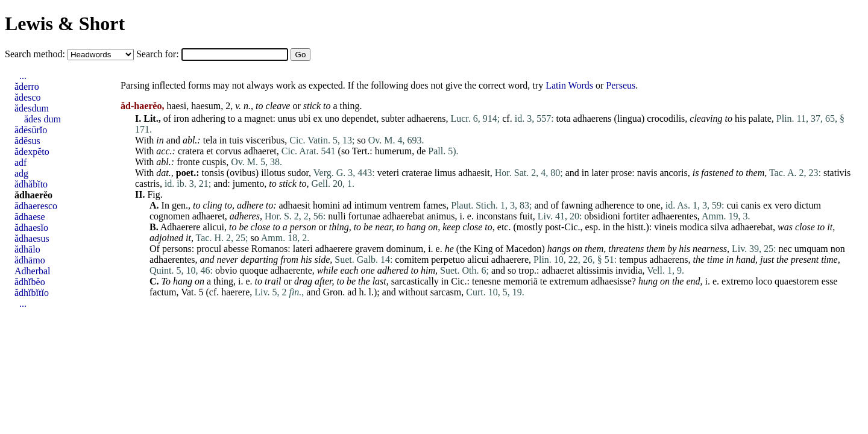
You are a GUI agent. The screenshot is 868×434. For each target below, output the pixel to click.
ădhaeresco (36, 206)
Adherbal (33, 271)
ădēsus (27, 141)
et (210, 151)
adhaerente (291, 270)
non (838, 249)
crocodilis (666, 118)
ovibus (243, 173)
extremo (737, 281)
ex (318, 118)
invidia (629, 270)
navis (647, 173)
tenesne (486, 281)
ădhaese (30, 217)
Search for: (159, 54)
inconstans (497, 216)
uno (332, 118)
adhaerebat (404, 216)
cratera (191, 151)
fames (435, 205)
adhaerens (427, 118)
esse (830, 281)
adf (20, 162)
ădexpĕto (32, 152)
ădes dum (42, 119)
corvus (229, 151)
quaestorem (797, 281)
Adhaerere (181, 227)
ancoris (673, 173)
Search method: (36, 54)
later (600, 173)
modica (693, 227)
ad (347, 205)
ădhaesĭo (31, 228)
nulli (337, 216)
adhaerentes (675, 216)
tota (564, 118)
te (544, 281)
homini (326, 205)
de (421, 151)
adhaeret (260, 151)
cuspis (214, 162)
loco (764, 281)
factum (163, 292)
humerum (393, 151)
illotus (273, 173)
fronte (188, 162)
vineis (665, 227)
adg (21, 173)
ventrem (405, 205)
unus (287, 118)
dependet (359, 118)
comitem (412, 259)
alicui (213, 227)
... (23, 76)
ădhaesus (32, 238)
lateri (303, 249)
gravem (370, 249)
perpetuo (448, 259)
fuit (526, 216)
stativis (837, 173)
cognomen (170, 216)
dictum (807, 205)
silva (720, 227)
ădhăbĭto (31, 184)
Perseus (621, 85)
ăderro (27, 86)
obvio (226, 270)
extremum (569, 281)
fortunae (364, 216)
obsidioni (602, 216)
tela (210, 140)
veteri (388, 173)
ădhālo (27, 249)
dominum (405, 249)
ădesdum (32, 108)
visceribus (265, 140)
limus (445, 173)
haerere (235, 292)
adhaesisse (611, 281)
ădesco (28, 97)
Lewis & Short (65, 24)
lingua (629, 118)
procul (209, 249)
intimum (370, 205)
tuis (236, 140)
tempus (633, 259)
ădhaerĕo (33, 195)
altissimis (595, 270)
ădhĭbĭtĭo (32, 293)
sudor (298, 173)
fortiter (636, 216)
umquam (811, 249)
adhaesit (474, 173)
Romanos (269, 249)
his (741, 118)
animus (441, 216)
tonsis (212, 173)
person (303, 227)
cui (733, 205)
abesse (236, 249)
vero (783, 205)
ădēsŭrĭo (31, 130)
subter (393, 118)
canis (751, 205)
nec (785, 249)
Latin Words (569, 85)
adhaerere (334, 249)
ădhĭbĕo (30, 282)
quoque (253, 270)
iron (181, 118)
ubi (304, 118)
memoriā (520, 281)
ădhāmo (30, 260)
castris (147, 184)
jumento (248, 184)
